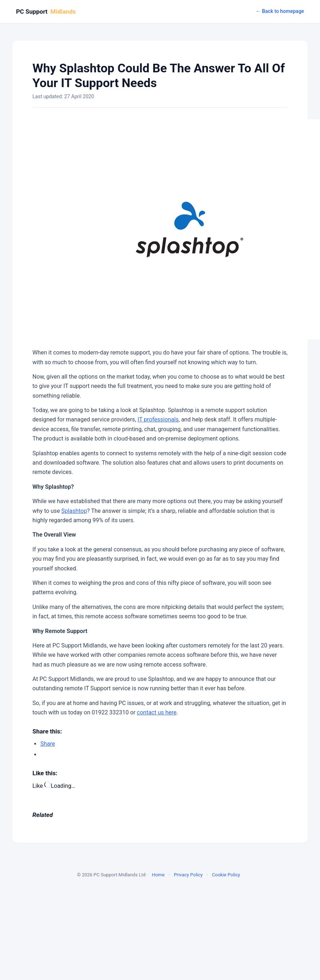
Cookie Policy (226, 875)
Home (158, 875)
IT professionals (158, 419)
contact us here (157, 712)
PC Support (46, 12)
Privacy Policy (188, 875)
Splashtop (74, 511)
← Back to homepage (280, 11)
